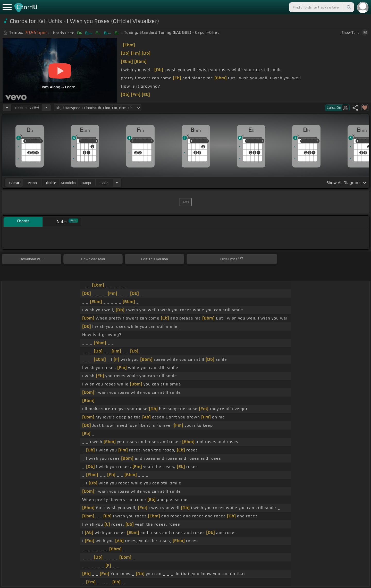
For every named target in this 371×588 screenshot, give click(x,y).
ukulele (50, 183)
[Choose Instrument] (117, 183)
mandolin (68, 183)
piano (32, 183)
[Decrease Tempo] (7, 108)
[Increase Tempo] (46, 108)
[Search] (349, 7)
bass (104, 183)
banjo (86, 183)
